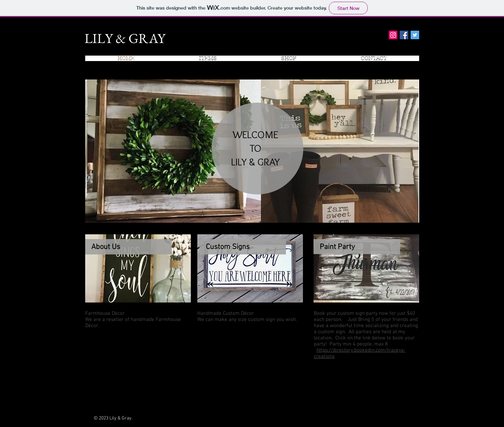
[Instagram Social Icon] (393, 35)
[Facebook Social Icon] (404, 35)
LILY (99, 38)
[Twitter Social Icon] (415, 35)
